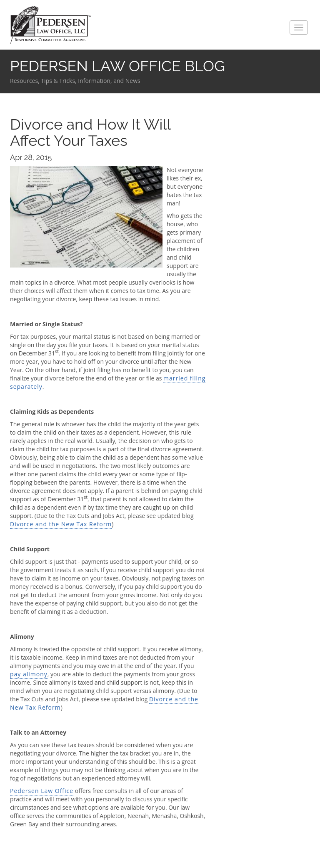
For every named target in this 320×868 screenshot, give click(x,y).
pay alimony (29, 674)
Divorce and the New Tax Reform (61, 524)
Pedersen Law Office (51, 25)
